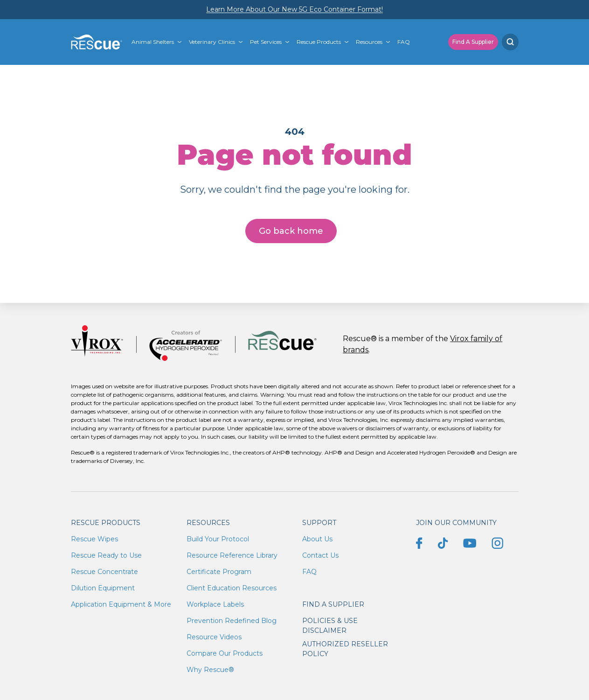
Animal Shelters (153, 42)
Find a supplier (333, 604)
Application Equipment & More (121, 604)
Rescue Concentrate (104, 572)
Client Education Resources (232, 588)
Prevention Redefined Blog (232, 621)
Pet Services (266, 42)
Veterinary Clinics (212, 42)
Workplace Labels (215, 604)
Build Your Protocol (218, 539)
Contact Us (320, 555)
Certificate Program (219, 572)
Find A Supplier (473, 42)
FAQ (404, 42)
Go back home (291, 231)
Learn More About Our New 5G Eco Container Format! (294, 9)
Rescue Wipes (94, 539)
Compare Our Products (225, 653)
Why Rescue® (210, 670)
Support (319, 523)
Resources (369, 42)
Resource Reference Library (232, 555)
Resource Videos (214, 637)
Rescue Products (319, 42)
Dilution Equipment (103, 588)
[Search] (510, 42)
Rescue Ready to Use (106, 555)
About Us (317, 539)
